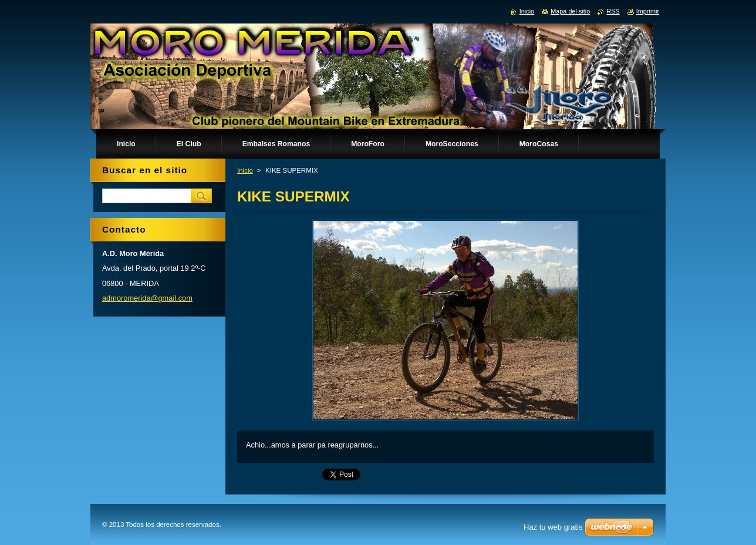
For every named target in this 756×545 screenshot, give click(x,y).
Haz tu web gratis (553, 527)
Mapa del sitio (570, 11)
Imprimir (648, 11)
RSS (613, 11)
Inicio (245, 170)
